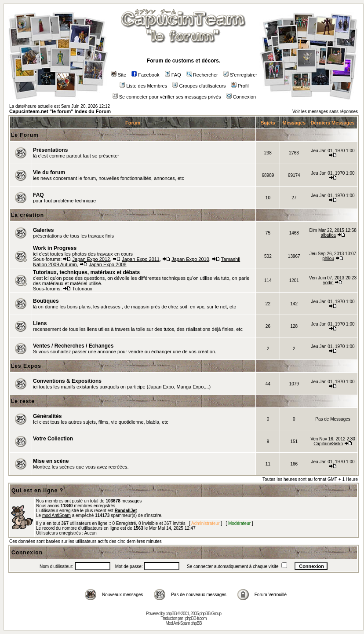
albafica (328, 235)
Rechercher (202, 75)
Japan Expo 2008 (108, 264)
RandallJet (126, 511)
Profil (240, 86)
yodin (328, 283)
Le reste (23, 401)
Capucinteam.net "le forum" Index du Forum (60, 111)
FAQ (173, 75)
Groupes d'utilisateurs (199, 86)
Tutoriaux (82, 289)
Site (119, 75)
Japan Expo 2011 (141, 259)
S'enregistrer (240, 75)
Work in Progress (55, 248)
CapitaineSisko (328, 444)
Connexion (241, 97)
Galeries (43, 230)
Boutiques (46, 301)
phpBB (171, 614)
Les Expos (26, 366)
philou (328, 258)
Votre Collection (53, 439)
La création (27, 215)
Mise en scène (51, 461)
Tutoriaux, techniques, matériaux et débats (86, 272)
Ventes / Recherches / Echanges (73, 346)
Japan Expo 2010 (190, 259)
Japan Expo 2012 (91, 259)
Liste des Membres (143, 86)
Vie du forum (49, 172)
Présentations (50, 150)
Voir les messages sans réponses (325, 112)
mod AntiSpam (56, 515)
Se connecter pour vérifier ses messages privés (167, 97)
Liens (40, 323)
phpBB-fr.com (196, 618)
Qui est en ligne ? (37, 491)
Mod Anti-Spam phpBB (183, 623)
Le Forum (25, 135)
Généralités (47, 416)
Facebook (145, 75)
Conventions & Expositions (67, 381)
